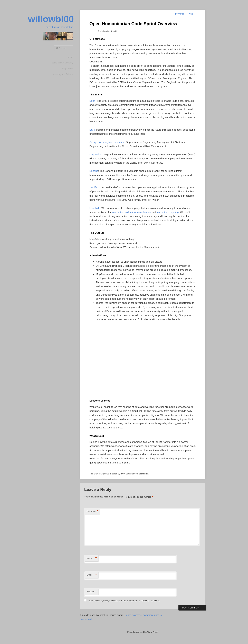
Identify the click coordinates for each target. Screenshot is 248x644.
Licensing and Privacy (62, 74)
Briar (92, 101)
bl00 (123, 474)
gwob (115, 474)
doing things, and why (62, 63)
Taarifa (93, 187)
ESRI (92, 130)
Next (192, 14)
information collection (124, 212)
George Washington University (107, 142)
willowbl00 (51, 19)
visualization (144, 212)
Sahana (94, 171)
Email (92, 575)
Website (90, 592)
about (70, 57)
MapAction (95, 154)
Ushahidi (94, 208)
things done (67, 68)
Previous (178, 14)
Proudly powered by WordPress (143, 632)
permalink (144, 474)
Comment (92, 512)
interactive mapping (168, 212)
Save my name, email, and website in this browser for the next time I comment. (124, 601)
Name (92, 558)
